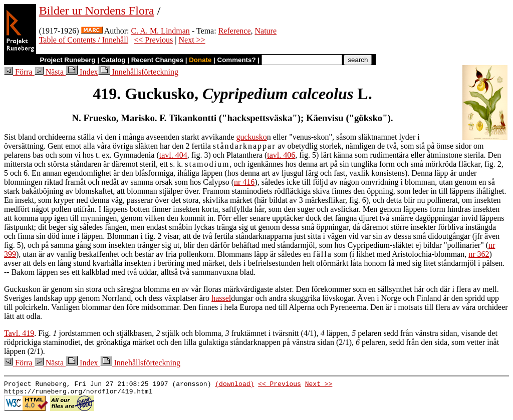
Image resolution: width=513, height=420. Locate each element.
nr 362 (479, 254)
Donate (200, 60)
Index (82, 72)
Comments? (237, 60)
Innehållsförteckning (138, 72)
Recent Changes (157, 60)
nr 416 (244, 182)
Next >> (192, 40)
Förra (19, 72)
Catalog (113, 60)
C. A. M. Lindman (161, 31)
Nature (266, 31)
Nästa (50, 72)
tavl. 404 (173, 155)
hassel (221, 298)
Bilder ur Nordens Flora (97, 11)
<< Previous (153, 40)
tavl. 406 (281, 155)
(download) (234, 385)
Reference (235, 31)
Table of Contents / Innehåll (84, 40)
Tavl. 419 (19, 333)
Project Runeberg (67, 60)
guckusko (251, 137)
